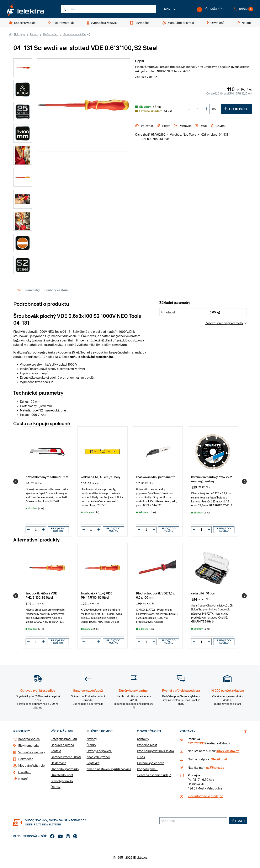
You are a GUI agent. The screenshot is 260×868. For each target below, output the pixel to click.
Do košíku (236, 109)
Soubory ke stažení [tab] (57, 290)
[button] (168, 9)
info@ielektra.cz (227, 751)
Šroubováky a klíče (75, 34)
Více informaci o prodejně (205, 796)
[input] (36, 529)
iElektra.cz (19, 34)
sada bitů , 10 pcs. (203, 593)
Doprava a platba (62, 745)
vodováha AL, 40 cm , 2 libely (101, 477)
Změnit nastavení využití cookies (109, 769)
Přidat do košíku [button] (58, 530)
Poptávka (93, 763)
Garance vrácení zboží (66, 757)
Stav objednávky (62, 781)
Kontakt (56, 751)
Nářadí (34, 34)
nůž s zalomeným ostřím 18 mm (47, 477)
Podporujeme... (147, 769)
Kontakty (143, 739)
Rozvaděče (26, 759)
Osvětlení (25, 772)
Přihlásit (238, 821)
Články (56, 787)
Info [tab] (18, 290)
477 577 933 (196, 743)
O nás (141, 757)
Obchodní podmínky (65, 769)
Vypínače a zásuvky (32, 752)
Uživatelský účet (62, 775)
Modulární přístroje (31, 765)
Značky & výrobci (98, 757)
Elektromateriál (29, 745)
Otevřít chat (219, 759)
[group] (47, 481)
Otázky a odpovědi (99, 751)
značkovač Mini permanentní (156, 477)
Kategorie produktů (64, 739)
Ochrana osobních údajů (154, 775)
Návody (92, 739)
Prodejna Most (147, 745)
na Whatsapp (215, 767)
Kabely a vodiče (29, 739)
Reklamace (59, 763)
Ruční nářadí (51, 34)
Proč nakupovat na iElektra (155, 751)
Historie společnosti (151, 763)
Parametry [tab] (33, 290)
